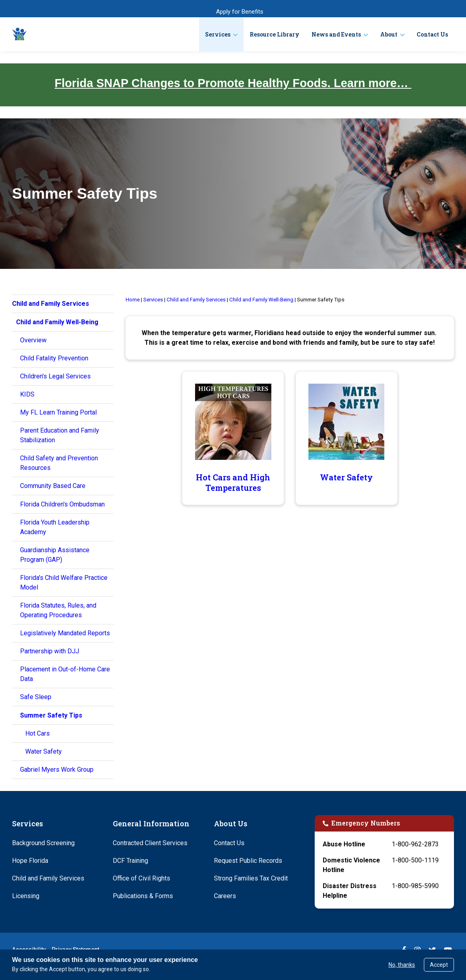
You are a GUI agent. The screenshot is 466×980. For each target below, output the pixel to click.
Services (218, 34)
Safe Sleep (36, 697)
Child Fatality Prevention (54, 358)
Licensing (26, 896)
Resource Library (275, 34)
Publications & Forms (143, 896)
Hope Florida (30, 861)
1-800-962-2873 (415, 844)
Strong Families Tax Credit (251, 878)
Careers (225, 896)
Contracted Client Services (150, 843)
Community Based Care (53, 486)
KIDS (27, 394)
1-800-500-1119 (415, 860)
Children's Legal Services (55, 376)
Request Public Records (248, 861)
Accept (439, 965)
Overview (33, 340)
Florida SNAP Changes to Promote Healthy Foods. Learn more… (233, 83)
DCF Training (130, 861)
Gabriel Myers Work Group (57, 770)
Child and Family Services (48, 878)
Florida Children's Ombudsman (62, 504)
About (389, 34)
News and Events (336, 34)
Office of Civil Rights (141, 878)
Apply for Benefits (240, 12)
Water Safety (44, 751)
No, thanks (402, 965)
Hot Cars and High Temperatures (233, 482)
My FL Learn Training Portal (58, 412)
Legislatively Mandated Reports (65, 633)
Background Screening (43, 843)
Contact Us (432, 34)
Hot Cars (38, 733)
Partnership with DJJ (50, 651)
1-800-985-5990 (415, 886)
